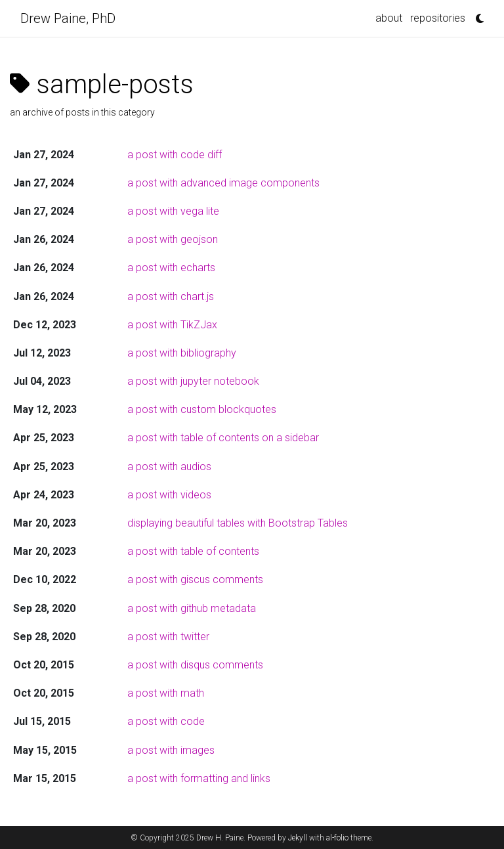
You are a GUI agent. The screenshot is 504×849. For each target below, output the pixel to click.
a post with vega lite (173, 211)
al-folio (337, 838)
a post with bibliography (182, 353)
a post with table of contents (193, 551)
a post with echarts (171, 268)
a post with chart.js (171, 296)
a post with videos (169, 495)
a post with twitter (168, 637)
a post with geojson (173, 239)
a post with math (166, 693)
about (389, 18)
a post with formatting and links (199, 778)
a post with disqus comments (195, 665)
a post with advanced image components (223, 183)
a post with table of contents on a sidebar (223, 438)
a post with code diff (175, 155)
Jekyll (298, 838)
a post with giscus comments (195, 579)
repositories (438, 18)
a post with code (166, 721)
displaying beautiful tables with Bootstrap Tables (238, 523)
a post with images (171, 750)
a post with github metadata (192, 608)
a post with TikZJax (172, 325)
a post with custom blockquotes (202, 409)
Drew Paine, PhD (68, 18)
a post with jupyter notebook (193, 381)
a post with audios (169, 467)
